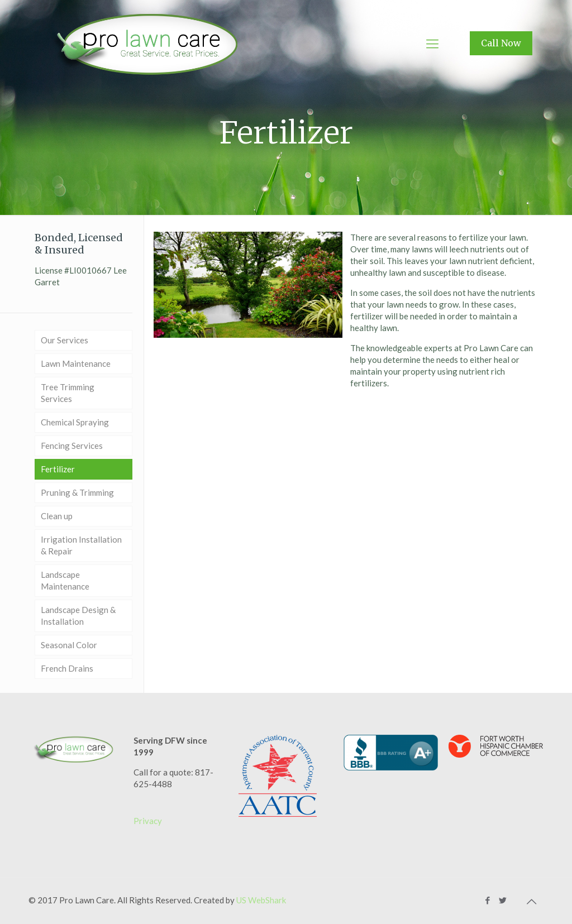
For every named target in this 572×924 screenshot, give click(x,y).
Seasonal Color (69, 645)
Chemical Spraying (75, 422)
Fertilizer (58, 469)
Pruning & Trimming (77, 492)
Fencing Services (72, 446)
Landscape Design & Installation (78, 616)
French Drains (67, 668)
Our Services (65, 340)
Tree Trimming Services (68, 393)
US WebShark (261, 900)
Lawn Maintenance (76, 363)
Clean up (57, 516)
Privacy (148, 821)
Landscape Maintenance (65, 580)
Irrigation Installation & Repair (81, 545)
